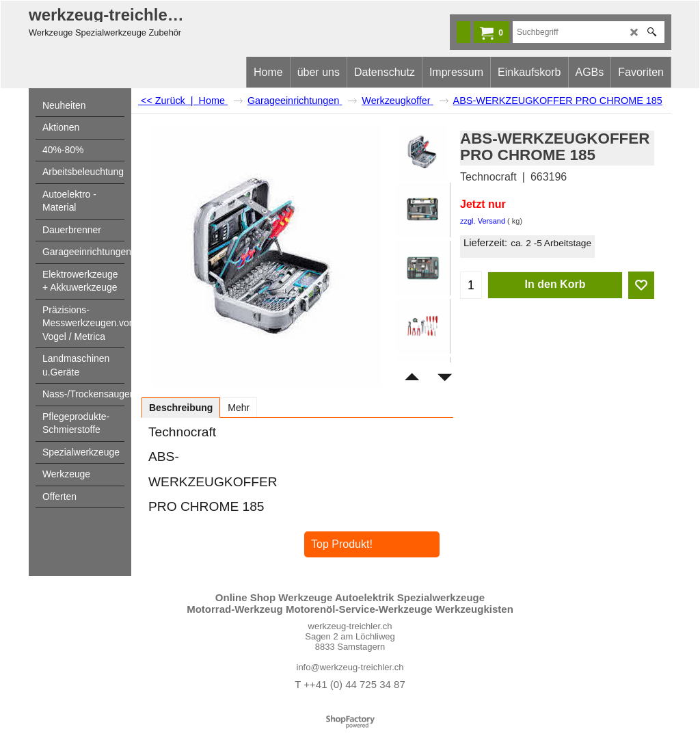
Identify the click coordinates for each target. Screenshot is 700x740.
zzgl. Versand (483, 221)
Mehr (239, 408)
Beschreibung (181, 408)
